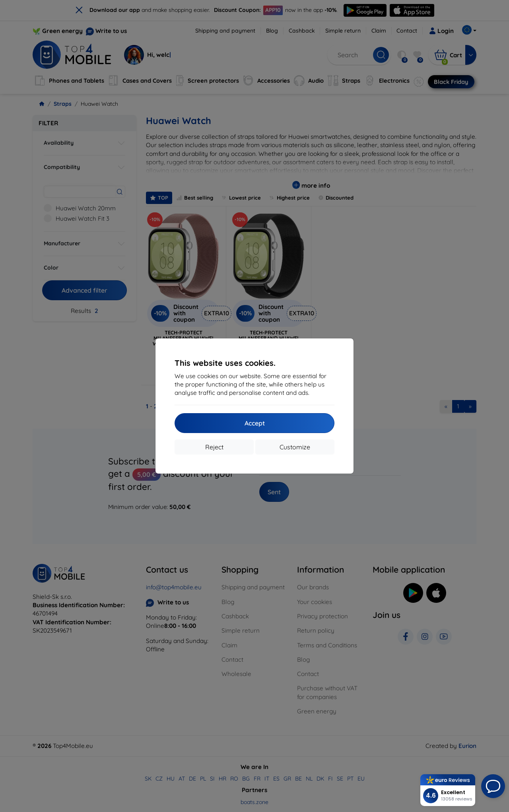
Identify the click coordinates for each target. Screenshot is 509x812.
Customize (295, 447)
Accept (255, 423)
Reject (214, 447)
